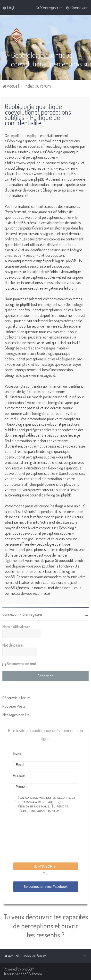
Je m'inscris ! (45, 866)
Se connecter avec (45, 886)
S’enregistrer (33, 614)
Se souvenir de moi (21, 663)
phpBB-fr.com (31, 974)
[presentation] (50, 838)
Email (17, 753)
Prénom (19, 775)
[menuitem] (8, 8)
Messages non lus (16, 714)
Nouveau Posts (14, 706)
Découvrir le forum (17, 697)
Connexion (10, 614)
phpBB (27, 969)
